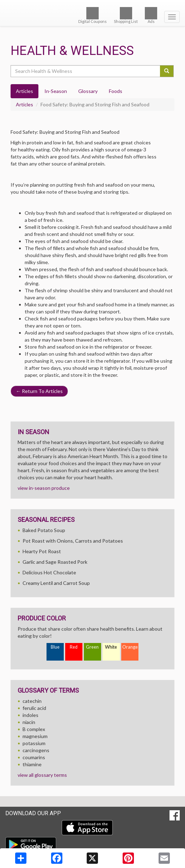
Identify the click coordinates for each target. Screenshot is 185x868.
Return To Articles (39, 391)
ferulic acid (34, 708)
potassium (34, 743)
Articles (24, 104)
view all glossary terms (42, 775)
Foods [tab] (116, 91)
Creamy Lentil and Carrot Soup (56, 583)
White (111, 647)
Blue (55, 647)
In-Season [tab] (56, 91)
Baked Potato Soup (44, 530)
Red (74, 647)
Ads (151, 15)
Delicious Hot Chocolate (49, 572)
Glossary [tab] (88, 91)
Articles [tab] (24, 91)
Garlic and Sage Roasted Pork (55, 562)
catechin (32, 701)
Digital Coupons (92, 15)
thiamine (32, 764)
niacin (29, 722)
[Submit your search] (167, 71)
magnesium (35, 736)
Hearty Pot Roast (42, 551)
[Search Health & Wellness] (86, 71)
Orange (130, 647)
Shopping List (126, 15)
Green (92, 647)
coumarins (34, 757)
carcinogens (36, 750)
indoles (30, 715)
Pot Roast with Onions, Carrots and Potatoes (73, 541)
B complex (34, 729)
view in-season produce (44, 488)
